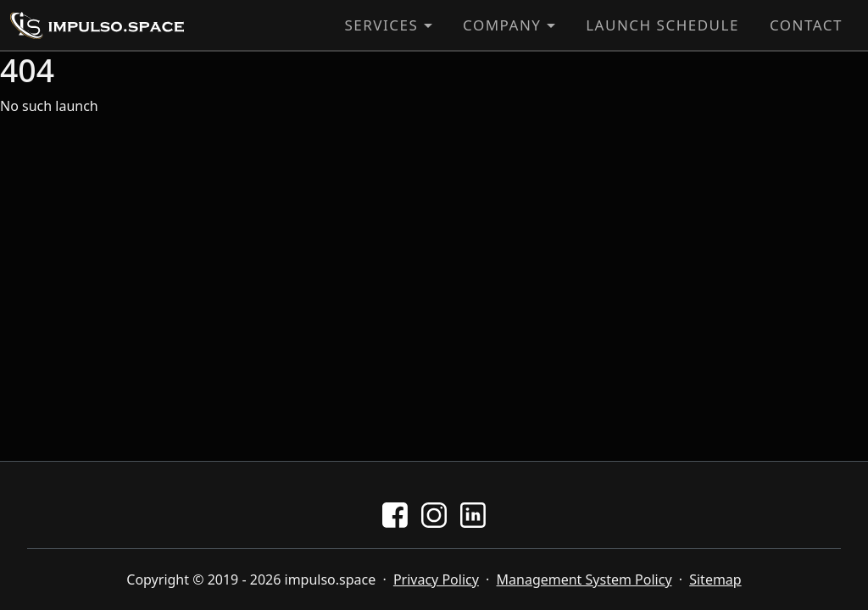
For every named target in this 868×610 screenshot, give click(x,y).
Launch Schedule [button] (662, 25)
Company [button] (502, 25)
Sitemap (715, 579)
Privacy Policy (436, 579)
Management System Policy (584, 579)
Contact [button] (806, 25)
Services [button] (381, 25)
